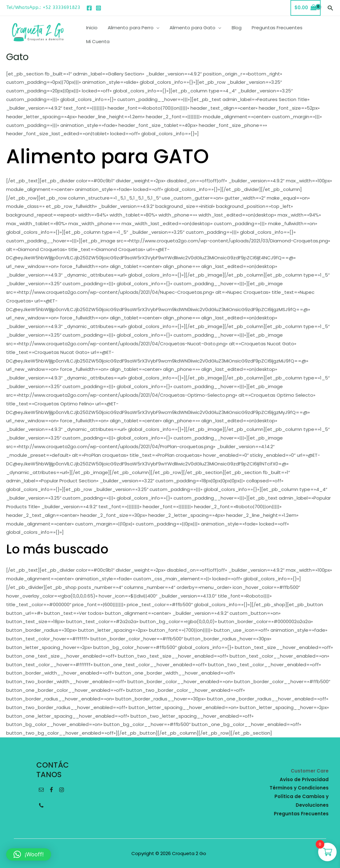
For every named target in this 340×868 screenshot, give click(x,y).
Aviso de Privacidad (304, 779)
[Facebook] (89, 8)
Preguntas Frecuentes (301, 814)
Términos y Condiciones (299, 788)
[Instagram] (98, 8)
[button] (330, 8)
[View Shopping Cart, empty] (306, 8)
